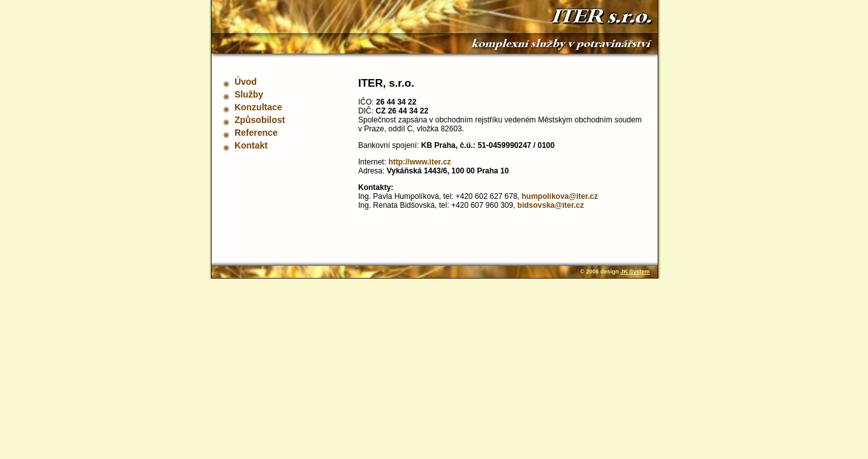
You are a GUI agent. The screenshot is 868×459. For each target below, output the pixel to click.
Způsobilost (260, 120)
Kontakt (251, 145)
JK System (635, 272)
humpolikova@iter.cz (560, 196)
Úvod (246, 82)
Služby (249, 94)
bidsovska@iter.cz (551, 205)
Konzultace (258, 107)
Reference (256, 133)
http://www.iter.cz (419, 162)
